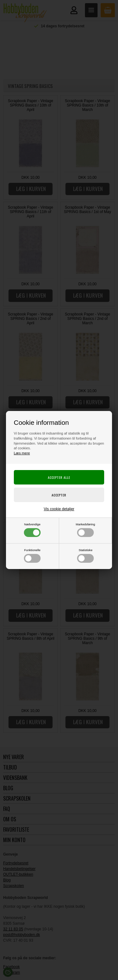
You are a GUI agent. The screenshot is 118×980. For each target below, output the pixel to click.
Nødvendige (32, 530)
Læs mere (22, 453)
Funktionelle (32, 556)
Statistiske (85, 556)
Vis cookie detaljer (59, 509)
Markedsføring (85, 530)
